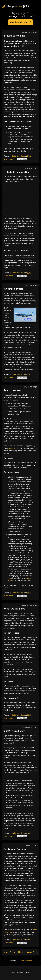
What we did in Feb (15, 609)
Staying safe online (15, 36)
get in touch (14, 448)
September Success (15, 849)
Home (21, 952)
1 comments (9, 159)
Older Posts (32, 952)
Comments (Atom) (26, 960)
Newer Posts (9, 952)
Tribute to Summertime (17, 172)
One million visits (14, 289)
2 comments (9, 943)
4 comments (9, 596)
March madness (13, 390)
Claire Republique (19, 156)
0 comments (9, 276)
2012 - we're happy (14, 731)
